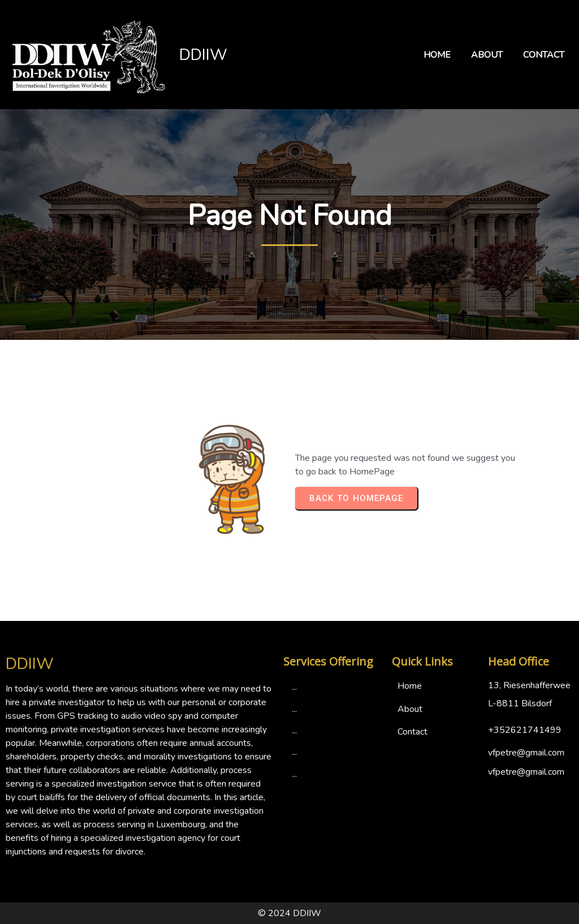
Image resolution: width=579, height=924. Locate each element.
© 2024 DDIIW (289, 913)
